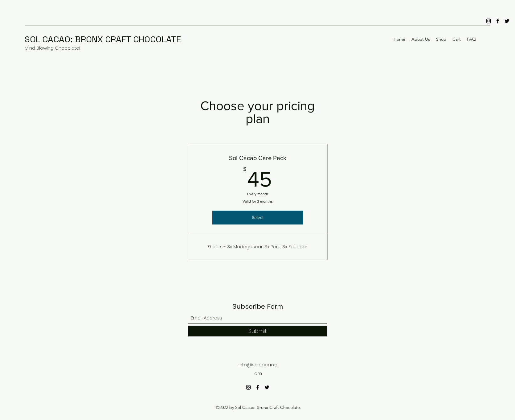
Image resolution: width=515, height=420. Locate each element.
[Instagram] (488, 21)
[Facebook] (498, 21)
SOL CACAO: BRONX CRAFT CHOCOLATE (103, 39)
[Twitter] (507, 21)
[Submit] (258, 331)
